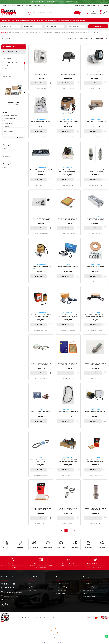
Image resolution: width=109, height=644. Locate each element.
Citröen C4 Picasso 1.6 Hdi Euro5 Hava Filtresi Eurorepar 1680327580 (95, 461)
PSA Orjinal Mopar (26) (11, 63)
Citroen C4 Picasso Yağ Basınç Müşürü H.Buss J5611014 (95, 364)
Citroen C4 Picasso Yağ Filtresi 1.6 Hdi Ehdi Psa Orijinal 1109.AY (95, 412)
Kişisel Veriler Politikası (89, 596)
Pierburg (41, 409)
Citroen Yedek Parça (61, 590)
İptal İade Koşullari (88, 593)
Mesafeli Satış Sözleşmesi (90, 587)
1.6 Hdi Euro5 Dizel (94, 33)
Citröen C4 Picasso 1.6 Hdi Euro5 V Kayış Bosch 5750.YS (41, 461)
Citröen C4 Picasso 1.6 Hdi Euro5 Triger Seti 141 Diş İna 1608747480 (41, 364)
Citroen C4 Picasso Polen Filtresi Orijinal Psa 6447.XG (41, 171)
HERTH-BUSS (95, 361)
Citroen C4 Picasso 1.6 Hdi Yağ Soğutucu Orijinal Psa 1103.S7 (95, 122)
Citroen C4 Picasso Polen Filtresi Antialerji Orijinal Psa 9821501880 (95, 219)
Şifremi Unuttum (33, 590)
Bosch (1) (7, 68)
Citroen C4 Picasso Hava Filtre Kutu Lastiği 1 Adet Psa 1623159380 (41, 219)
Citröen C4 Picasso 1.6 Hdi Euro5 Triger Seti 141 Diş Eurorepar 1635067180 (68, 461)
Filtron (41, 506)
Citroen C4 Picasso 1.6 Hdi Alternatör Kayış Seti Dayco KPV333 (68, 267)
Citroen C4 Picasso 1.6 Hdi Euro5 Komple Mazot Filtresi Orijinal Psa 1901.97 (68, 171)
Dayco (68, 264)
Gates (68, 506)
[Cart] (104, 13)
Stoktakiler (8, 39)
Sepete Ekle (38, 83)
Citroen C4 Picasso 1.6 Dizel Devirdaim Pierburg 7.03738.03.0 (41, 412)
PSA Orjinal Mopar (41, 71)
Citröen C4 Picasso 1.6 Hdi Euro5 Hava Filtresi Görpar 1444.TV (68, 364)
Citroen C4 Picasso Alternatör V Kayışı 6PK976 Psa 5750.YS (68, 412)
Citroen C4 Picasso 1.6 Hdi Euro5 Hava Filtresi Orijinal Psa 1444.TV (68, 219)
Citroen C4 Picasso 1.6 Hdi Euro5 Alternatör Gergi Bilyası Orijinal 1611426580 (95, 74)
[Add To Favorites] (50, 83)
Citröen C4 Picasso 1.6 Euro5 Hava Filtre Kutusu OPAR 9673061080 (68, 74)
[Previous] (3, 93)
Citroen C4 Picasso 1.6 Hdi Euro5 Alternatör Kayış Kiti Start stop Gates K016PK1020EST (68, 509)
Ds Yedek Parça (60, 593)
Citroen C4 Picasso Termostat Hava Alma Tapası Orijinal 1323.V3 (41, 74)
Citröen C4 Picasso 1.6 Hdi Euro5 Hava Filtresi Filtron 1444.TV (41, 509)
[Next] (24, 93)
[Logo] (8, 13)
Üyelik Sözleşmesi (88, 584)
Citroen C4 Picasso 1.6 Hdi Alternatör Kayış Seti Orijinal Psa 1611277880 (41, 267)
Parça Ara (98, 26)
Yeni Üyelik (31, 584)
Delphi (95, 506)
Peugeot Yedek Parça (62, 587)
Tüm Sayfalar (20, 138)
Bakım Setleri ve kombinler (63, 584)
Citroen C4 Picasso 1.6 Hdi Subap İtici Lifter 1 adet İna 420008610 (95, 171)
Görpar (68, 361)
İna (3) (7, 66)
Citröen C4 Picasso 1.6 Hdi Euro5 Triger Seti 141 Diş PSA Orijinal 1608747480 (95, 316)
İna (95, 168)
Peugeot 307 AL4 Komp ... (14, 103)
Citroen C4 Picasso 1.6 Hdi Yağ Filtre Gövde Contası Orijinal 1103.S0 (41, 122)
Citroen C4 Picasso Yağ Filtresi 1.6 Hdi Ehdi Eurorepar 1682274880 (41, 316)
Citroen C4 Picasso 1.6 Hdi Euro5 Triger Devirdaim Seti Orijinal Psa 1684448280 (68, 122)
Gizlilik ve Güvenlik (88, 590)
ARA (77, 13)
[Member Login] (92, 13)
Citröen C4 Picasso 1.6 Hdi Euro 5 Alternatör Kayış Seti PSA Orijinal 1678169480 (68, 316)
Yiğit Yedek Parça (6, 157)
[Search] (54, 13)
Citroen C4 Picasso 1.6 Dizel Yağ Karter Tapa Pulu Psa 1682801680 (95, 267)
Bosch (41, 458)
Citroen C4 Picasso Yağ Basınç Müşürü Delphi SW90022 (95, 509)
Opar (68, 71)
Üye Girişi (31, 587)
